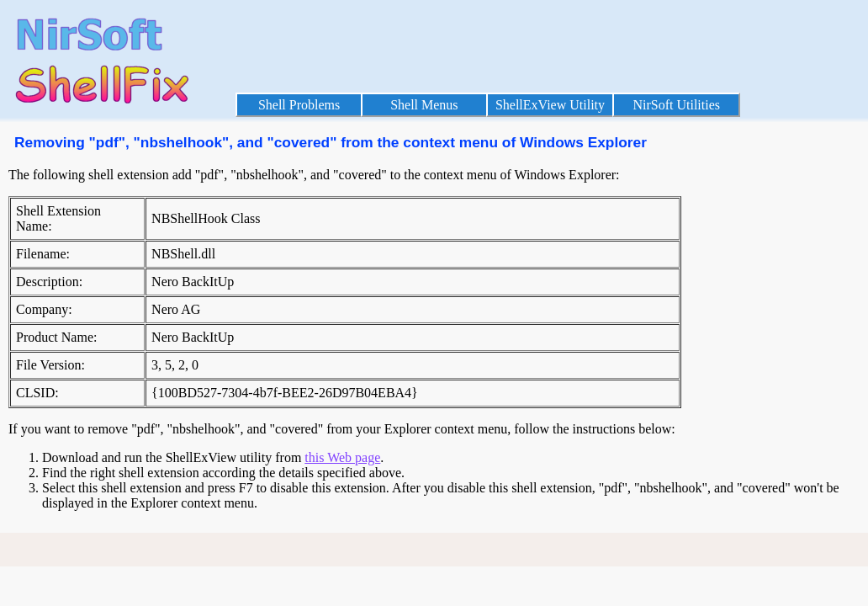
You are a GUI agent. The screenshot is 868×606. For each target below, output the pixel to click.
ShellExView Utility (550, 105)
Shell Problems (299, 105)
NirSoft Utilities (676, 105)
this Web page (342, 457)
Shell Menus (424, 105)
